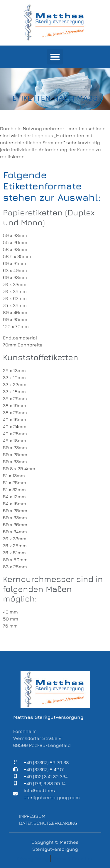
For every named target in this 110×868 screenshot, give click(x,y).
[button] (55, 57)
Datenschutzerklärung (48, 823)
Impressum (32, 816)
